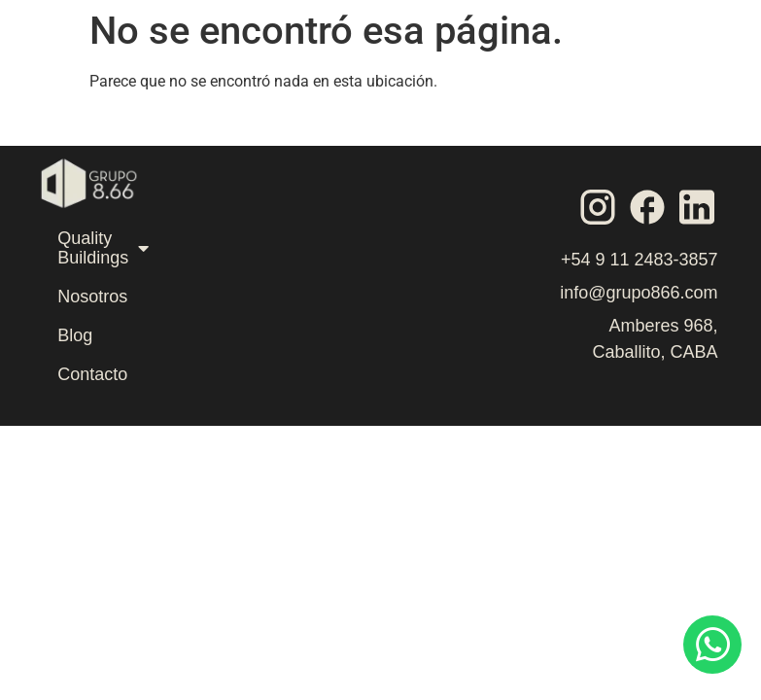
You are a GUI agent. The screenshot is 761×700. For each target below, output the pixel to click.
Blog (75, 335)
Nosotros (92, 297)
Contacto (92, 374)
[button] (595, 71)
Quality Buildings (103, 248)
